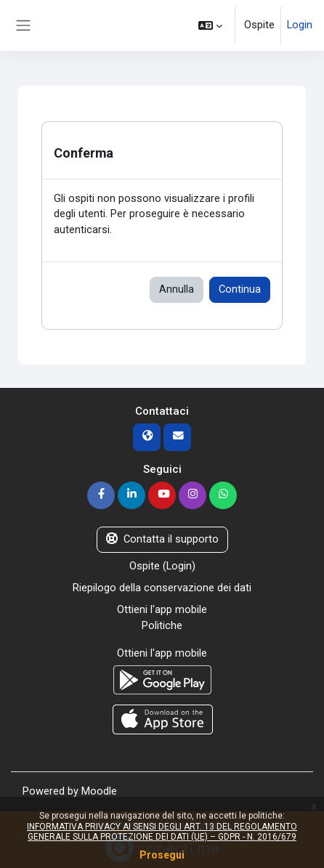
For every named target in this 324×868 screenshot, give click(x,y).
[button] (210, 25)
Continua (240, 289)
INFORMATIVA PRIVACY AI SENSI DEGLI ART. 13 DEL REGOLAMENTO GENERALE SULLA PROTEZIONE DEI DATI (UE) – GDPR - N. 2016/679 (162, 832)
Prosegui (162, 855)
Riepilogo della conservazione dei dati (162, 588)
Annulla (177, 289)
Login (300, 25)
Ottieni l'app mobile (162, 609)
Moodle (99, 791)
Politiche (162, 625)
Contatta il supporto (162, 539)
